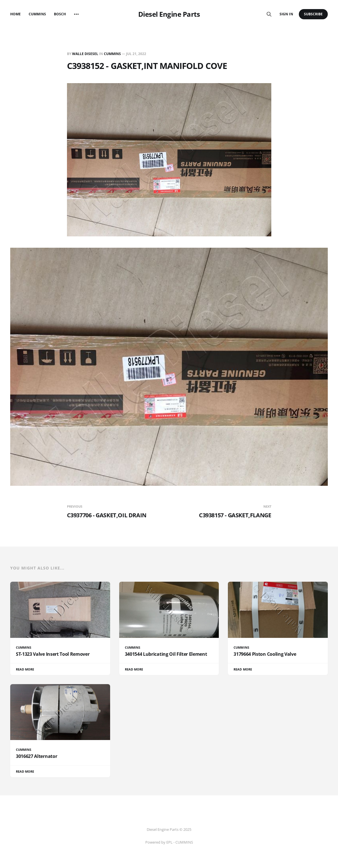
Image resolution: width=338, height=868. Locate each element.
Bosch (60, 14)
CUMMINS (112, 54)
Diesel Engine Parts (169, 14)
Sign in (286, 14)
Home (15, 14)
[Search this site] (269, 14)
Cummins (37, 14)
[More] (76, 14)
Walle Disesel (85, 54)
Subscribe (313, 14)
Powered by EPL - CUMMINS (169, 842)
